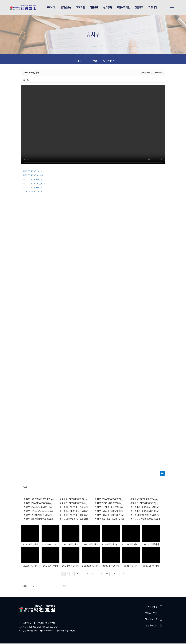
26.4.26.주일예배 (30, 545)
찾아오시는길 (154, 620)
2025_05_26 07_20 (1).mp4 (34, 184)
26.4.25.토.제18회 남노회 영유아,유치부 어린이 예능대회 (51, 545)
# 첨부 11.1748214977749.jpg (109, 507)
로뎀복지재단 (123, 8)
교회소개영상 (154, 607)
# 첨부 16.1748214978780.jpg (145, 511)
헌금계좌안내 (154, 626)
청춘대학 (139, 8)
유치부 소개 (76, 60)
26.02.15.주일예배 (111, 566)
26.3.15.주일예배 (30, 566)
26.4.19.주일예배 (71, 545)
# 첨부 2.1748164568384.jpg (74, 499)
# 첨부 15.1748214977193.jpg (109, 511)
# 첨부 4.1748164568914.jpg (144, 499)
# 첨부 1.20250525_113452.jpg (39, 499)
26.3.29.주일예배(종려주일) (131, 545)
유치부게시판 (109, 60)
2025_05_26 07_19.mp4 (33, 188)
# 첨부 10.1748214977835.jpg (74, 507)
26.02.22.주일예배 (91, 566)
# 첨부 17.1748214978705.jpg (38, 515)
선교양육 (108, 8)
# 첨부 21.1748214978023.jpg (38, 519)
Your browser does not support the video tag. (93, 126)
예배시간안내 (154, 613)
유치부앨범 (92, 60)
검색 (65, 587)
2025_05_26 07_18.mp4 (33, 180)
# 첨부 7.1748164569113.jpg (109, 503)
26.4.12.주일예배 (91, 545)
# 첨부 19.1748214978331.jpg (109, 515)
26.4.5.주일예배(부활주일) (111, 545)
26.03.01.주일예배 (71, 566)
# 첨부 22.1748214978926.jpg (74, 519)
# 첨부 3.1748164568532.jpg (109, 499)
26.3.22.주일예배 (151, 545)
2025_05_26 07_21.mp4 (33, 172)
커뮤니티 (153, 8)
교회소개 (51, 8)
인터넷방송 (66, 8)
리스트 (25, 488)
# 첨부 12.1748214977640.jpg (145, 507)
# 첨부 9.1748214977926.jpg (38, 507)
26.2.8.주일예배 (131, 566)
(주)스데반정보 (71, 631)
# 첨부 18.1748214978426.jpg (74, 515)
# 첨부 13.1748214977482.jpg (38, 511)
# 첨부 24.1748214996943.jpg (145, 519)
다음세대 (94, 8)
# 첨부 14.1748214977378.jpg (74, 511)
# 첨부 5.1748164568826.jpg (38, 503)
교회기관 (80, 8)
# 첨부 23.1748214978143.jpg (109, 519)
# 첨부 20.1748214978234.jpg (145, 515)
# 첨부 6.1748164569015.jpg (73, 503)
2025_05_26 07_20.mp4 (33, 176)
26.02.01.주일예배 (151, 566)
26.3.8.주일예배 (51, 566)
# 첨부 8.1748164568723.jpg (144, 503)
